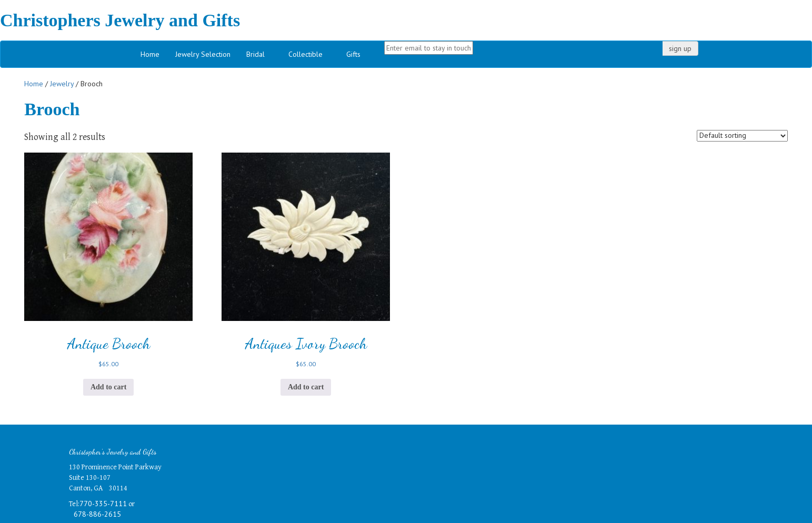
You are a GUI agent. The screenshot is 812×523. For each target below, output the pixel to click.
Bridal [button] (255, 54)
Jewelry (62, 84)
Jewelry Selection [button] (203, 54)
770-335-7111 (103, 504)
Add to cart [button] (108, 387)
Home (150, 54)
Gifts (353, 54)
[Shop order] (742, 136)
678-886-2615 (97, 514)
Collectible (305, 54)
